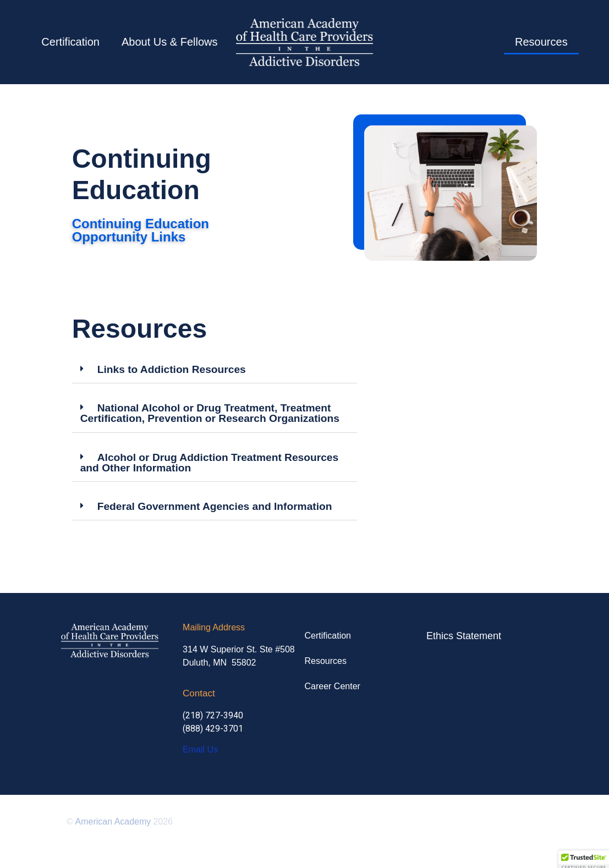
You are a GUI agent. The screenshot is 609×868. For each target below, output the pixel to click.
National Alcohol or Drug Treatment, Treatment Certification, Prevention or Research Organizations (210, 413)
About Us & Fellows (170, 42)
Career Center (333, 686)
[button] (215, 370)
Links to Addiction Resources (172, 369)
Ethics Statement (464, 636)
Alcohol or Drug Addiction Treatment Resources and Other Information (210, 463)
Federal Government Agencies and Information (215, 506)
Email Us (200, 749)
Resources (541, 42)
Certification (70, 42)
